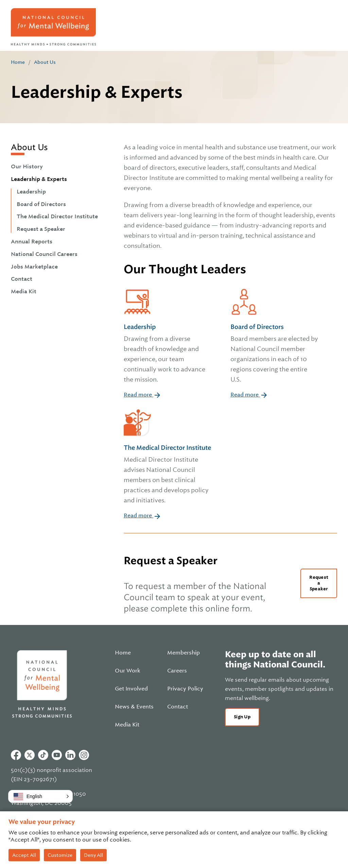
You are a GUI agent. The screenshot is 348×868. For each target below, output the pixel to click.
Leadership (31, 192)
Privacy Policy (185, 689)
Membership (184, 653)
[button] (40, 796)
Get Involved (131, 689)
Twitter (30, 755)
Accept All (24, 855)
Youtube (57, 755)
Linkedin (70, 755)
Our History (27, 167)
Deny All (93, 855)
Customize (60, 855)
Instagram (84, 755)
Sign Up (242, 717)
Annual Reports (32, 242)
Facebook (16, 755)
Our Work (128, 671)
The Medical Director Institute (57, 217)
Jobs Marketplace (34, 267)
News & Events (134, 707)
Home (18, 62)
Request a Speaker (41, 229)
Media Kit (24, 292)
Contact (22, 279)
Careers (177, 671)
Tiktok (43, 755)
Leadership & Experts (39, 179)
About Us (45, 62)
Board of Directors (41, 204)
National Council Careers (44, 254)
